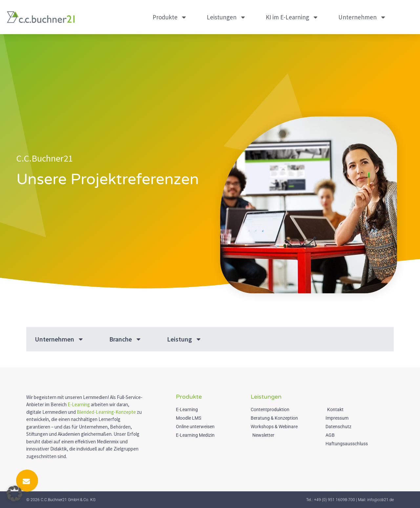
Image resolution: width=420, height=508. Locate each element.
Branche (126, 339)
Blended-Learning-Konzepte (106, 412)
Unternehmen (362, 17)
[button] (14, 494)
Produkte (170, 17)
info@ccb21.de (380, 500)
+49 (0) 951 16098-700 (335, 500)
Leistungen (226, 17)
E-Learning (79, 404)
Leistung (184, 339)
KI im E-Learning (292, 17)
